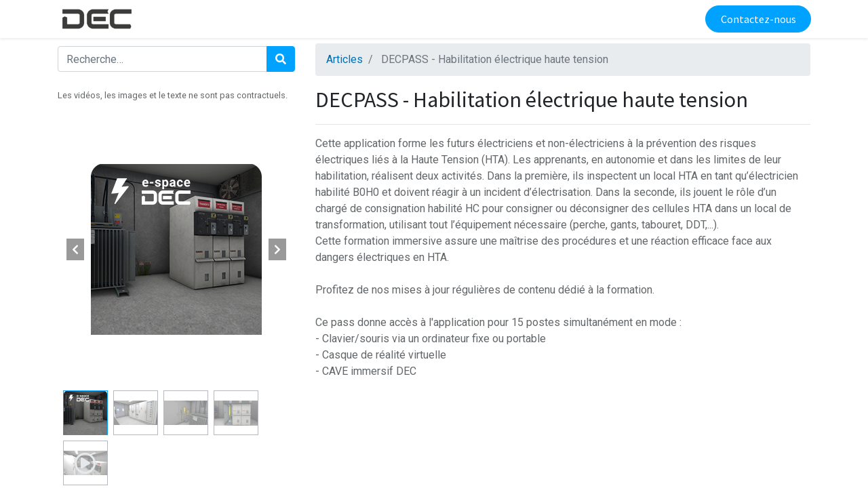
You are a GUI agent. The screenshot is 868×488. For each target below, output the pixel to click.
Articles (344, 59)
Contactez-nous (757, 19)
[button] (76, 249)
